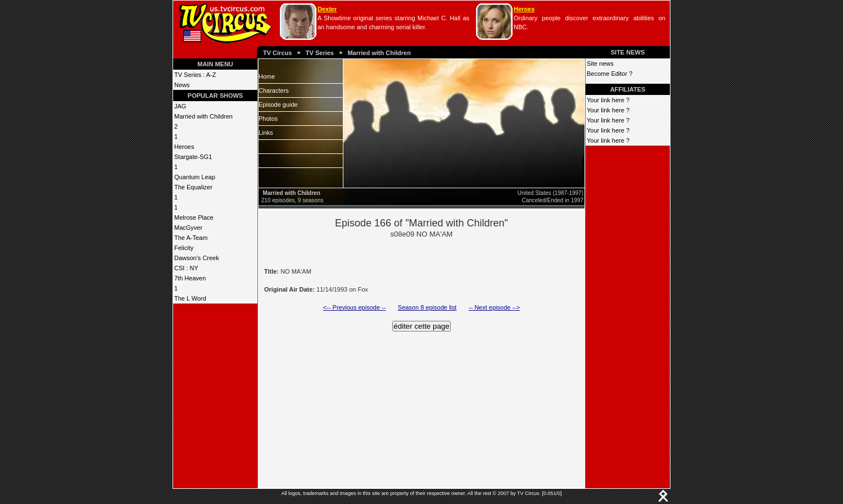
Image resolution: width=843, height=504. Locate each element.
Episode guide (278, 105)
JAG (180, 106)
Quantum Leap (195, 177)
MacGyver (188, 228)
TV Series (320, 53)
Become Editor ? (609, 74)
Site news (600, 63)
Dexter (327, 9)
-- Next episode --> (494, 307)
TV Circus (277, 53)
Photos (268, 119)
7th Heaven (190, 278)
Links (266, 133)
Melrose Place (194, 217)
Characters (274, 90)
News (182, 85)
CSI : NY (186, 268)
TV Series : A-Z (195, 75)
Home (267, 76)
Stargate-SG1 (193, 157)
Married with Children (379, 53)
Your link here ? (608, 100)
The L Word (190, 298)
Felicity (184, 248)
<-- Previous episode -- (355, 307)
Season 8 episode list (427, 307)
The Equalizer (193, 187)
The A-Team (191, 238)
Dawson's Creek (197, 258)
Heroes (524, 9)
